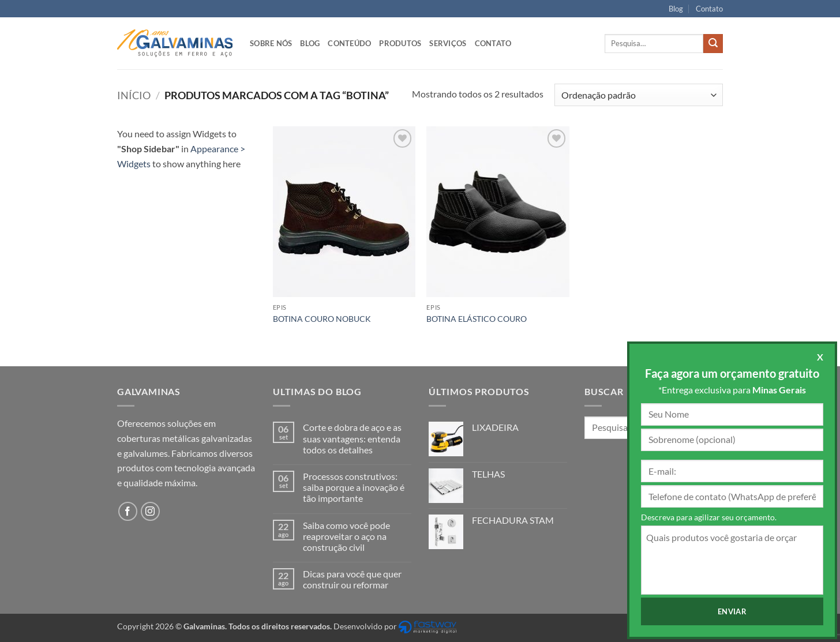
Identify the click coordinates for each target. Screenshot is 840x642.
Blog (676, 9)
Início (134, 95)
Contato (709, 9)
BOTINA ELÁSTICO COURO (477, 319)
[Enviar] (713, 44)
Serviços (448, 43)
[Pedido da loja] (639, 95)
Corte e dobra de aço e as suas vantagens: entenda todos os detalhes (352, 438)
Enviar (732, 611)
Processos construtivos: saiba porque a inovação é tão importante (354, 487)
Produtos (400, 43)
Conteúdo (349, 43)
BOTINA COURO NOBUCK (322, 319)
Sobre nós (271, 43)
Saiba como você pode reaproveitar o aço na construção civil (346, 536)
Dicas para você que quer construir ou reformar (352, 579)
